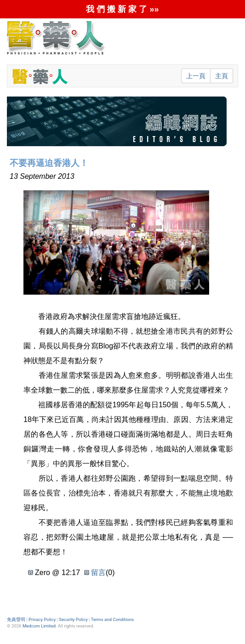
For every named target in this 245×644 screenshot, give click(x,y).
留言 (98, 573)
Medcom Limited (39, 626)
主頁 (222, 76)
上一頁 (196, 76)
